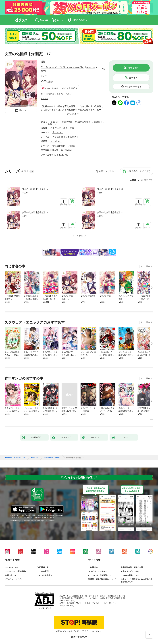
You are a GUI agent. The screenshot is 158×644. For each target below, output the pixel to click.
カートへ (133, 78)
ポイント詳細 (69, 88)
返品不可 (44, 99)
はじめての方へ (11, 567)
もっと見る (145, 266)
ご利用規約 (93, 567)
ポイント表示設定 (45, 575)
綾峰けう (91, 67)
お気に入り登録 (106, 171)
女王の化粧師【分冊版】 (64, 146)
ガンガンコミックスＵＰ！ (65, 137)
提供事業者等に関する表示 (132, 567)
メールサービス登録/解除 (15, 571)
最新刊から (147, 180)
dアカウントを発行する (68, 631)
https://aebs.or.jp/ (68, 605)
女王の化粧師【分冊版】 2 (110, 189)
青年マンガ (58, 132)
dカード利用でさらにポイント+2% (55, 94)
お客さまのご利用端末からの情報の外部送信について (136, 580)
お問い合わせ (10, 575)
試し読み (23, 110)
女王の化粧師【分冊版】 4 (110, 212)
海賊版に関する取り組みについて (102, 579)
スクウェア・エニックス (62, 128)
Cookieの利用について (130, 575)
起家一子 (52, 124)
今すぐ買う (133, 68)
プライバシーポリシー (98, 571)
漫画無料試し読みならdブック (15, 458)
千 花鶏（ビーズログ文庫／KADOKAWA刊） (62, 67)
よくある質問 (43, 571)
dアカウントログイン (14, 579)
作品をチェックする (133, 87)
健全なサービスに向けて (131, 571)
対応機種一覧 (43, 567)
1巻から (135, 180)
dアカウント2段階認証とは (100, 575)
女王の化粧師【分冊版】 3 (35, 212)
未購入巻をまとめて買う (139, 171)
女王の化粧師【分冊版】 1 (35, 189)
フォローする (104, 69)
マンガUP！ (56, 141)
